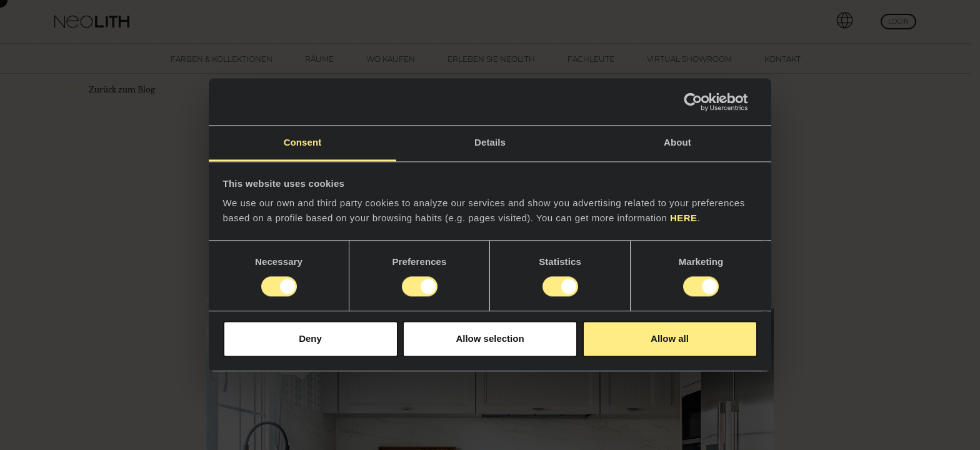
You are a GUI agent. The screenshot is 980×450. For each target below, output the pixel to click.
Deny (310, 338)
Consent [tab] (303, 142)
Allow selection (490, 338)
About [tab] (677, 142)
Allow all (670, 338)
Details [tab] (490, 142)
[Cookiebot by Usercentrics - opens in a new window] (703, 102)
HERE (684, 218)
